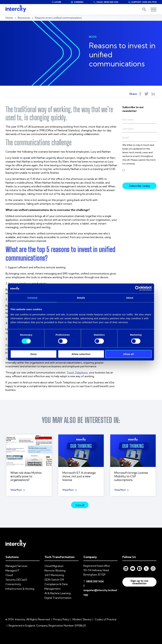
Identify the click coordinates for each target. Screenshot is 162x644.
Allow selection (81, 354)
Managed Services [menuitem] (16, 566)
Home (9, 18)
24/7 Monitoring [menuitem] (54, 575)
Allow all (128, 354)
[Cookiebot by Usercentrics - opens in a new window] (137, 288)
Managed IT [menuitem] (12, 570)
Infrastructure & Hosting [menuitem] (20, 589)
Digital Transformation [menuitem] (58, 598)
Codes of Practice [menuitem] (106, 619)
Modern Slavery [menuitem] (82, 619)
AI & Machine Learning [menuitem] (58, 593)
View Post (16, 490)
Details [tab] (81, 298)
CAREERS (77, 2)
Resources (24, 18)
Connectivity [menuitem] (13, 584)
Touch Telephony (77, 372)
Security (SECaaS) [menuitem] (16, 580)
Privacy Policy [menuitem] (61, 619)
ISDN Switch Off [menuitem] (54, 580)
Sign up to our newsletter (140, 582)
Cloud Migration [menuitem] (54, 566)
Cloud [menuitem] (9, 575)
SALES (106, 2)
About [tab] (130, 298)
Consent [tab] (32, 298)
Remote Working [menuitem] (55, 570)
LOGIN (56, 2)
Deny (34, 354)
